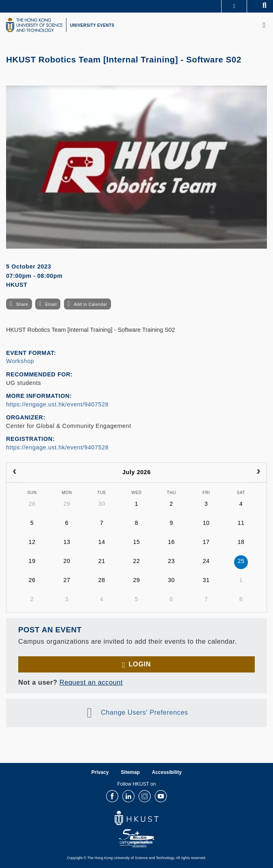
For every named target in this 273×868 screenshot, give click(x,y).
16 (171, 542)
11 (241, 523)
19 (32, 561)
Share (22, 304)
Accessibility (167, 772)
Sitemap (130, 772)
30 (101, 504)
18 (241, 542)
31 (206, 580)
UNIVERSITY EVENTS (92, 25)
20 (67, 561)
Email (51, 304)
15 (136, 542)
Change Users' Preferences (145, 712)
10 (206, 523)
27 (67, 580)
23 (171, 561)
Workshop (20, 361)
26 (32, 580)
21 (101, 561)
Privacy (100, 772)
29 (67, 504)
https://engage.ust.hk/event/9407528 (57, 404)
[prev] (15, 473)
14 (101, 542)
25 (241, 561)
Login (140, 664)
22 (136, 561)
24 (206, 561)
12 (32, 542)
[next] (258, 473)
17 (206, 542)
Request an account (91, 682)
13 (67, 542)
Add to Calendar (91, 304)
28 (32, 504)
